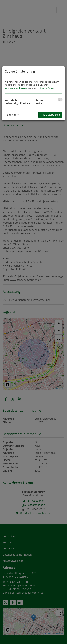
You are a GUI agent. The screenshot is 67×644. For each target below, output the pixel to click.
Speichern (13, 115)
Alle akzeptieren (50, 115)
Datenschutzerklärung (16, 88)
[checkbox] (60, 100)
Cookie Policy (47, 88)
